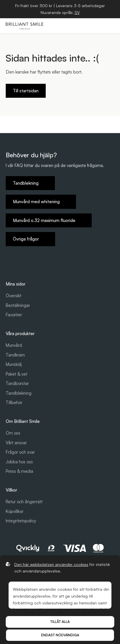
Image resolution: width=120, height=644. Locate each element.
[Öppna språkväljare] (77, 13)
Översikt (14, 296)
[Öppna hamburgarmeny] (109, 26)
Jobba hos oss (19, 462)
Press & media (19, 471)
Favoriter (14, 315)
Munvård (14, 345)
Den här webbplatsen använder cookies (51, 564)
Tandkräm (15, 355)
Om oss (13, 433)
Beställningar (18, 305)
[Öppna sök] (83, 26)
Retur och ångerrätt (24, 502)
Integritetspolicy (21, 521)
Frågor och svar (20, 452)
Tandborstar (17, 383)
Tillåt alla (60, 622)
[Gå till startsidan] (25, 26)
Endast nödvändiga (60, 635)
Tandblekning (19, 393)
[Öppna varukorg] (96, 26)
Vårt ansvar (16, 443)
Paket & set (17, 374)
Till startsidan (26, 91)
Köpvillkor (15, 511)
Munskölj (14, 364)
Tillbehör (14, 402)
